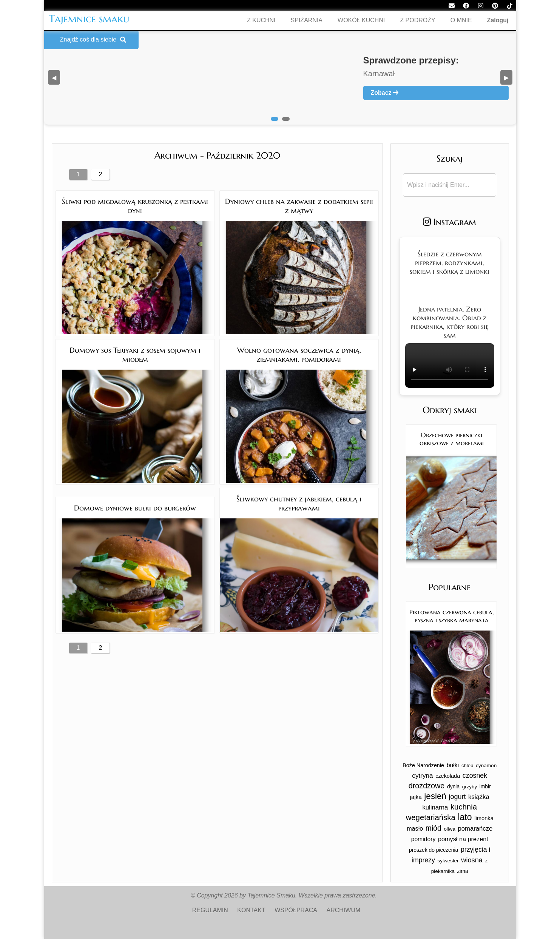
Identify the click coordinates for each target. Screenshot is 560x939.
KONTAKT (251, 910)
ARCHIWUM (344, 910)
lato (465, 817)
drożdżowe (427, 786)
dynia (453, 786)
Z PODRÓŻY (417, 20)
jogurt (457, 797)
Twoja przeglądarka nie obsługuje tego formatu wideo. (450, 365)
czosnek (475, 776)
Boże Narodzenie (423, 765)
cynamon (486, 766)
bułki (453, 765)
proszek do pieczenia (433, 850)
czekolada (448, 776)
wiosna (472, 860)
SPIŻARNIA (307, 20)
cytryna (422, 776)
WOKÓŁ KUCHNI (361, 20)
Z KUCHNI (261, 20)
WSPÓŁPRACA (296, 910)
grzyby (470, 787)
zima (462, 871)
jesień (435, 796)
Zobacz (385, 93)
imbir (485, 786)
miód (433, 828)
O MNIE (461, 20)
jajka (416, 797)
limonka (484, 818)
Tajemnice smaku (89, 19)
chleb (467, 766)
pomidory (423, 839)
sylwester (448, 861)
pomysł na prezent (463, 839)
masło (415, 828)
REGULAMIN (210, 910)
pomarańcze (475, 829)
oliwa (449, 829)
